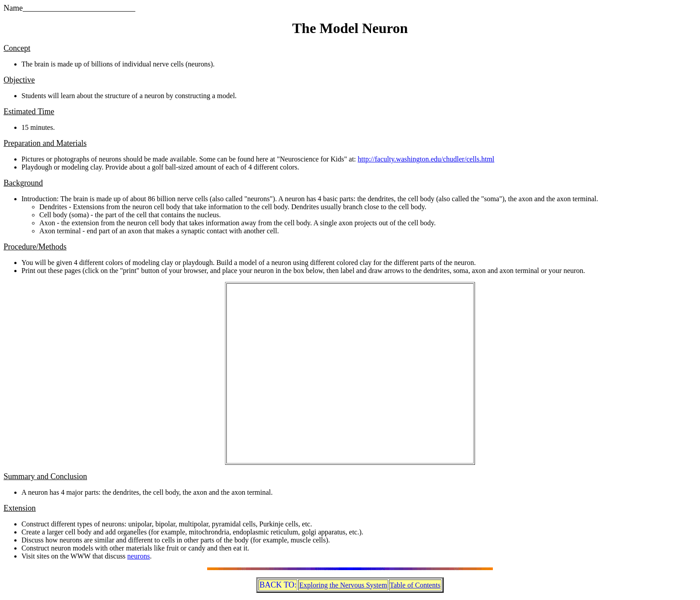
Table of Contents (415, 585)
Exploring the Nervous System (343, 585)
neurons (139, 556)
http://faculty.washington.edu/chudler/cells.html (426, 159)
